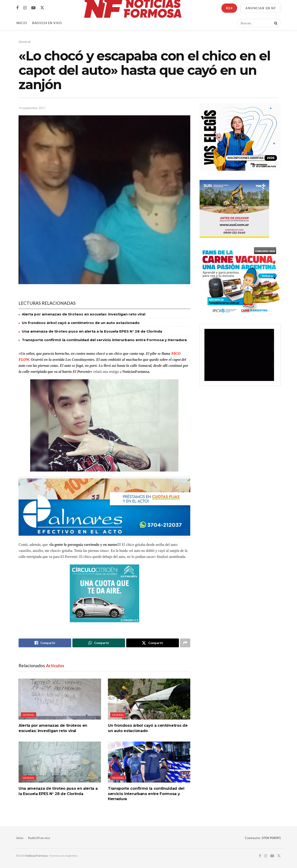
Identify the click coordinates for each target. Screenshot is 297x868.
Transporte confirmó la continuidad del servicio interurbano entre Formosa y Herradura (104, 340)
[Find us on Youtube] (33, 8)
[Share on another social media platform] (185, 643)
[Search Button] (275, 23)
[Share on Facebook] (45, 643)
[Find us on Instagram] (25, 8)
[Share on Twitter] (153, 643)
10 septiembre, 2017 (32, 108)
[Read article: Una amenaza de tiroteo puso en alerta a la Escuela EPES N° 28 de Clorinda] (60, 762)
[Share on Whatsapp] (99, 643)
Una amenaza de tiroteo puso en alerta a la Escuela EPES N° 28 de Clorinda (92, 331)
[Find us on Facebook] (17, 8)
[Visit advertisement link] (104, 507)
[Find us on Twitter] (42, 8)
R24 (229, 8)
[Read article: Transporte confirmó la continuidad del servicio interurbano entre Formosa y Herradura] (149, 762)
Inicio (22, 23)
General (24, 42)
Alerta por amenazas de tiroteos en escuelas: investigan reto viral (84, 314)
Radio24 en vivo (39, 838)
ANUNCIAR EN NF (261, 8)
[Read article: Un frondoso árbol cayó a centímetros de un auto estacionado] (149, 699)
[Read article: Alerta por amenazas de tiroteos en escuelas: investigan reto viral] (60, 699)
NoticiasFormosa (37, 856)
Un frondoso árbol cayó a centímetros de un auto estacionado (81, 323)
